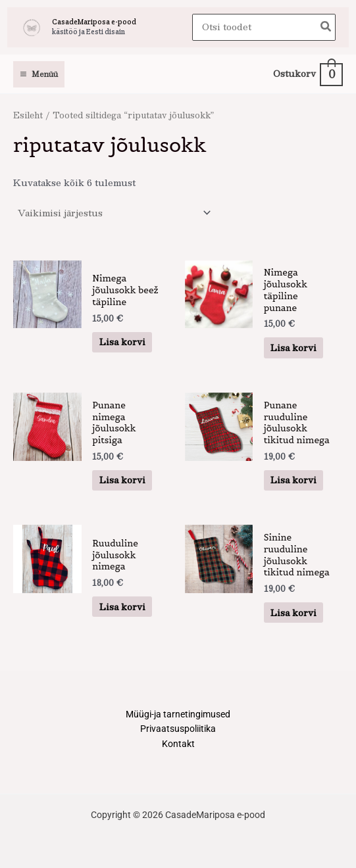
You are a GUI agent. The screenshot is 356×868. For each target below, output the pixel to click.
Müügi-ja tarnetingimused (178, 714)
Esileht (28, 115)
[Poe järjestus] (114, 213)
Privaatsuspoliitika (178, 729)
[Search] (326, 27)
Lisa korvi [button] (122, 342)
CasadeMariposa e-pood (94, 22)
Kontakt (178, 744)
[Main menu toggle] (39, 74)
